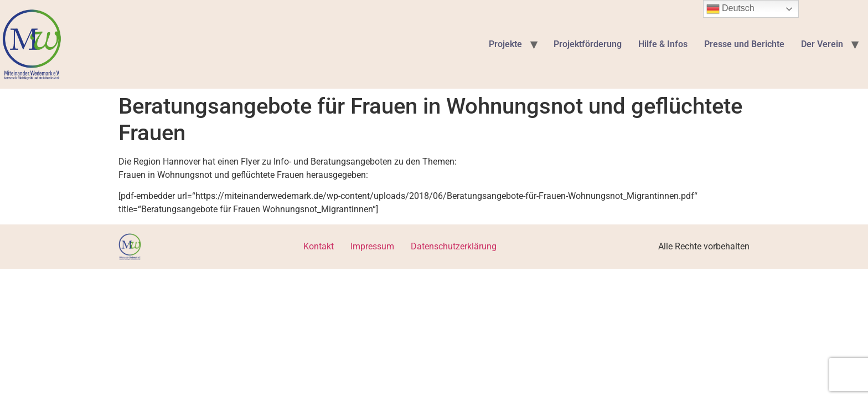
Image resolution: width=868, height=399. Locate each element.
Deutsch (730, 9)
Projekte (505, 44)
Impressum (372, 246)
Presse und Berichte (744, 44)
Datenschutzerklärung (454, 246)
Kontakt (319, 246)
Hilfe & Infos (663, 44)
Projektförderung (588, 44)
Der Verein (822, 44)
